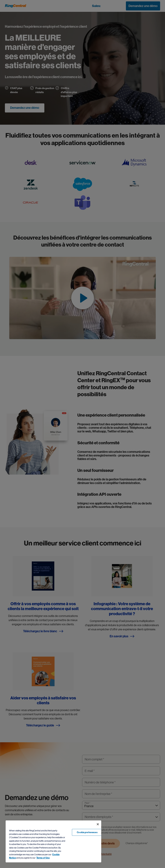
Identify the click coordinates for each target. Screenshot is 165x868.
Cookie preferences (87, 832)
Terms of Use (43, 858)
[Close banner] (98, 824)
